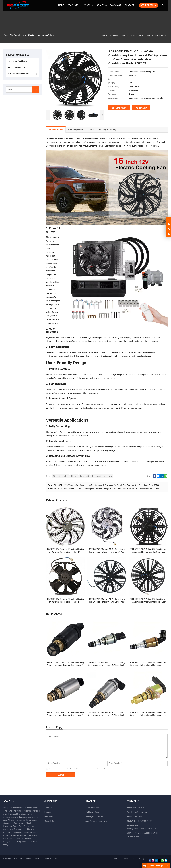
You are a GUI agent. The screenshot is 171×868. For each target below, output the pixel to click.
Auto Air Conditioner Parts (19, 74)
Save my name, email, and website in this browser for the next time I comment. (77, 769)
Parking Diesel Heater (17, 67)
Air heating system (61, 476)
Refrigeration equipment (102, 476)
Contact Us (49, 821)
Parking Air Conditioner (17, 61)
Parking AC (85, 476)
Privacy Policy (139, 859)
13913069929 (140, 817)
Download (49, 817)
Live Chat (141, 108)
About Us (48, 808)
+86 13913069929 (144, 821)
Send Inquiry (119, 108)
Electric (74, 476)
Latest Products (92, 808)
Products (48, 812)
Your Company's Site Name (30, 859)
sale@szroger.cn (140, 812)
